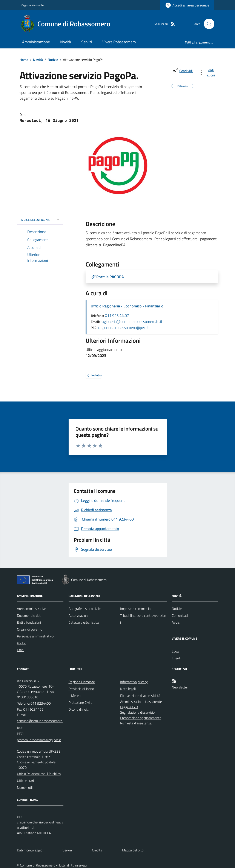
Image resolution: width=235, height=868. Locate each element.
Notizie (53, 60)
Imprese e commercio (135, 609)
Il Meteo (74, 696)
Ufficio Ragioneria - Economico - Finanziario (127, 306)
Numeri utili (25, 787)
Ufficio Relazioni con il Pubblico (39, 774)
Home (24, 60)
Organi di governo (30, 629)
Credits (97, 850)
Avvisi (176, 622)
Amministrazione (36, 42)
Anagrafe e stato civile (85, 609)
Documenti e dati (29, 615)
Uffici (21, 650)
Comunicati (180, 615)
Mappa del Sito (133, 850)
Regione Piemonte (32, 5)
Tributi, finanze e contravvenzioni (143, 619)
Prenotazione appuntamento (141, 718)
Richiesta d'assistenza (136, 723)
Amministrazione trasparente (141, 702)
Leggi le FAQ (129, 707)
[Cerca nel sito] (207, 24)
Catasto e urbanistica (84, 622)
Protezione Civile (80, 702)
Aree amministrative (31, 609)
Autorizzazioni (78, 615)
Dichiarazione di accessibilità (140, 696)
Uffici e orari (25, 781)
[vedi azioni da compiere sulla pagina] (208, 73)
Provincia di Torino (81, 689)
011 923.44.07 (117, 315)
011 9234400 (41, 703)
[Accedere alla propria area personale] (187, 5)
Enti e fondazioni (29, 622)
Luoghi (177, 651)
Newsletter (180, 687)
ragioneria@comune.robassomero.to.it (131, 322)
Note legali (128, 689)
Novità (66, 42)
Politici (22, 643)
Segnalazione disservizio (137, 712)
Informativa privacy (134, 682)
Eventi (176, 658)
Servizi (87, 42)
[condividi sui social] (183, 71)
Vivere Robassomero (119, 42)
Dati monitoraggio (30, 850)
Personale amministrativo (35, 636)
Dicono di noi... (79, 709)
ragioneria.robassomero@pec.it (123, 328)
